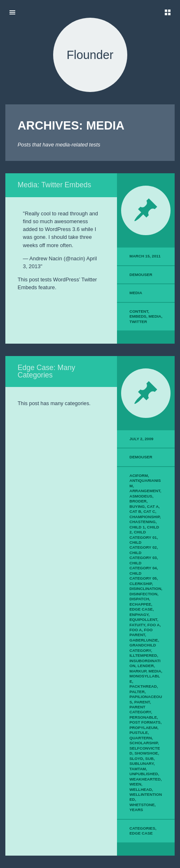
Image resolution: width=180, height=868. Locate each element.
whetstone (142, 805)
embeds (138, 316)
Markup (138, 671)
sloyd (136, 758)
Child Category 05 (143, 576)
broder (138, 501)
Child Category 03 (143, 555)
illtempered (143, 655)
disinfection (143, 594)
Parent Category (140, 709)
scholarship (144, 743)
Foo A (154, 625)
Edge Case (141, 609)
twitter (138, 322)
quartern (140, 738)
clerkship (140, 584)
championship (144, 517)
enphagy (139, 614)
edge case (141, 833)
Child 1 (137, 527)
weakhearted (145, 779)
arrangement (145, 491)
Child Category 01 (143, 534)
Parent (142, 702)
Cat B (135, 511)
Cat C (149, 511)
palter (137, 692)
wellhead (140, 789)
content (139, 311)
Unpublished (144, 774)
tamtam (138, 769)
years (136, 810)
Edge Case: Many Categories (47, 371)
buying (137, 506)
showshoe (146, 753)
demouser (141, 275)
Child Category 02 (143, 545)
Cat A (153, 506)
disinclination (145, 588)
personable (143, 717)
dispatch (139, 599)
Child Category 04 (143, 565)
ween (135, 784)
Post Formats (145, 722)
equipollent (143, 619)
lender (146, 666)
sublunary (141, 763)
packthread (143, 686)
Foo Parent (141, 632)
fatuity (137, 625)
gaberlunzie (144, 640)
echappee (140, 604)
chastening (142, 522)
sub (150, 758)
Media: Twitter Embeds (55, 185)
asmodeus (141, 496)
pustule (139, 732)
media (155, 316)
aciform (139, 475)
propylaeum (143, 728)
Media (136, 293)
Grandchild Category (143, 647)
